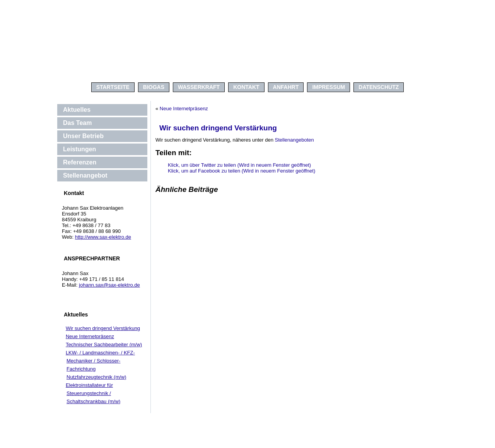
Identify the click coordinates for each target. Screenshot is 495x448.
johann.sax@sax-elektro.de (109, 285)
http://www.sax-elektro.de (103, 237)
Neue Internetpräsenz (90, 336)
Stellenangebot (85, 175)
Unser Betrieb (83, 136)
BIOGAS (154, 87)
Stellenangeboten (294, 140)
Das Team (77, 123)
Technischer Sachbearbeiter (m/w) (104, 345)
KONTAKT (246, 87)
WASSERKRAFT (199, 87)
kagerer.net (258, 442)
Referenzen (80, 162)
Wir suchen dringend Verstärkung (103, 328)
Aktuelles (77, 110)
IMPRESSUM (329, 87)
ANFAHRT (286, 87)
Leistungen (79, 149)
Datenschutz (379, 87)
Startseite (113, 87)
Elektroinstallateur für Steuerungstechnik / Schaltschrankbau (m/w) (93, 393)
